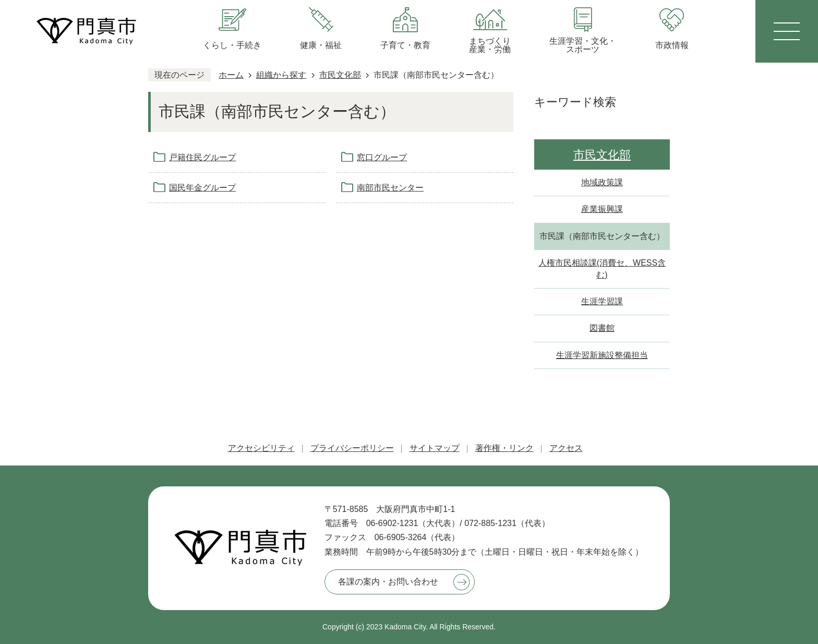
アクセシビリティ (261, 448)
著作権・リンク (504, 448)
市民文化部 (340, 75)
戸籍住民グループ (202, 157)
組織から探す (281, 75)
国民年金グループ (202, 188)
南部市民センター (390, 188)
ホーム (231, 75)
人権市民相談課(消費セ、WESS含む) (602, 269)
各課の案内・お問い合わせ (388, 582)
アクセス (566, 448)
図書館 (602, 328)
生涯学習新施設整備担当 (602, 355)
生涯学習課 (602, 301)
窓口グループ (382, 157)
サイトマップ (435, 448)
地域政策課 (602, 182)
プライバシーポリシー (352, 448)
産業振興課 (602, 209)
